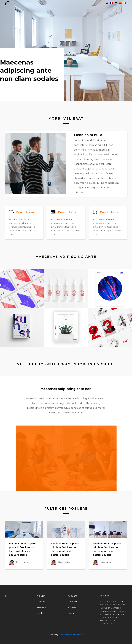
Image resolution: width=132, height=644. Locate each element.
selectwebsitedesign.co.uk (72, 635)
